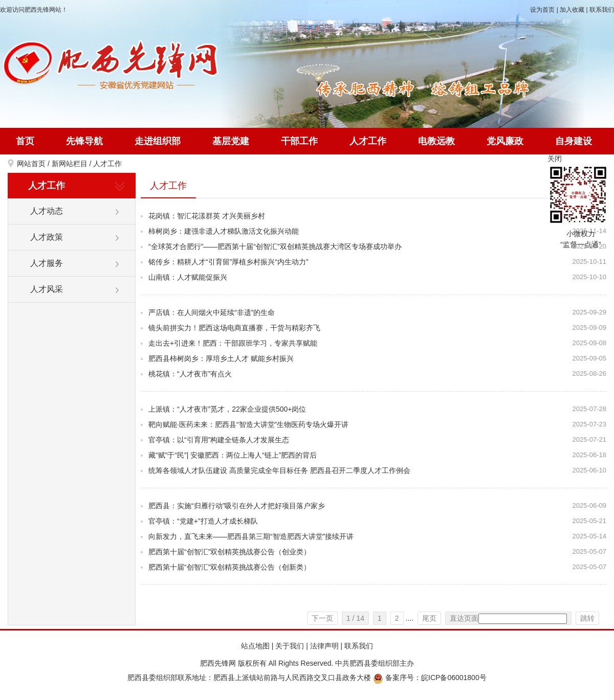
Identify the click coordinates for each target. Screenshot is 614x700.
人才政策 (47, 237)
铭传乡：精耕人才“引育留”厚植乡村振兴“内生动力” (228, 262)
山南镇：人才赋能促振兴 (188, 277)
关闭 (555, 159)
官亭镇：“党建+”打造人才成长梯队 (203, 521)
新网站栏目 (70, 164)
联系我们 (602, 10)
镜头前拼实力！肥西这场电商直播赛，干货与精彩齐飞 (234, 328)
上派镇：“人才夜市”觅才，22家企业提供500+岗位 (227, 409)
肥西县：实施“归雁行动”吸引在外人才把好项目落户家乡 (237, 506)
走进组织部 (158, 141)
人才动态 (47, 211)
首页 (25, 141)
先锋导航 (84, 141)
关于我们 (290, 646)
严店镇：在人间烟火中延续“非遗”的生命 (212, 312)
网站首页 (31, 164)
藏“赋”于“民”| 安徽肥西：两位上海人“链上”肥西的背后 (233, 455)
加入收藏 (572, 10)
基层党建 (231, 141)
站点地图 (255, 646)
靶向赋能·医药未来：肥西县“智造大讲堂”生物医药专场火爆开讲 (248, 424)
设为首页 (542, 10)
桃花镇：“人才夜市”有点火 (190, 374)
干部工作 (299, 141)
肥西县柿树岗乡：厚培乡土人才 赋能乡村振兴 (221, 358)
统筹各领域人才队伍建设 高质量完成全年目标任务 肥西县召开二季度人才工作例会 (279, 470)
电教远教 (436, 141)
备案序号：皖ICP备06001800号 (430, 678)
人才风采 (47, 289)
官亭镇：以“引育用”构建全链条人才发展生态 (219, 440)
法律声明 (324, 646)
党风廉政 (505, 141)
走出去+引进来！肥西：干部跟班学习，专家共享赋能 (233, 343)
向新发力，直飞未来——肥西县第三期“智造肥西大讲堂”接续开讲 (251, 536)
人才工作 (368, 141)
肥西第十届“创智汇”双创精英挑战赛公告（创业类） (229, 552)
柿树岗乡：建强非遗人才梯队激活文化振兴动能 (224, 231)
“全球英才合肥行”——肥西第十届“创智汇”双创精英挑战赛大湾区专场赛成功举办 (275, 246)
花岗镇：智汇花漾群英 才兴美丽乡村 (207, 216)
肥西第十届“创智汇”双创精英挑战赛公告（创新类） (229, 567)
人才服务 (47, 263)
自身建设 (574, 141)
